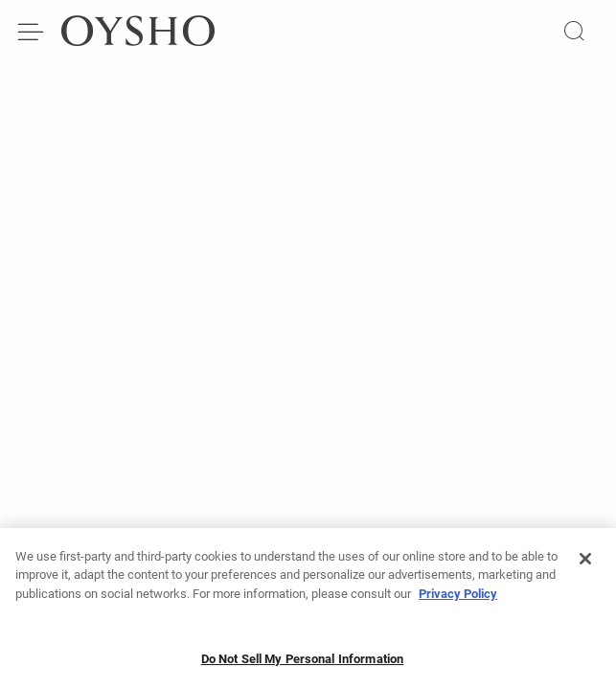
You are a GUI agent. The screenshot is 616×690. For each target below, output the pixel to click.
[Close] (585, 564)
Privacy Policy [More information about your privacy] (458, 599)
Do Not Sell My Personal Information (303, 665)
